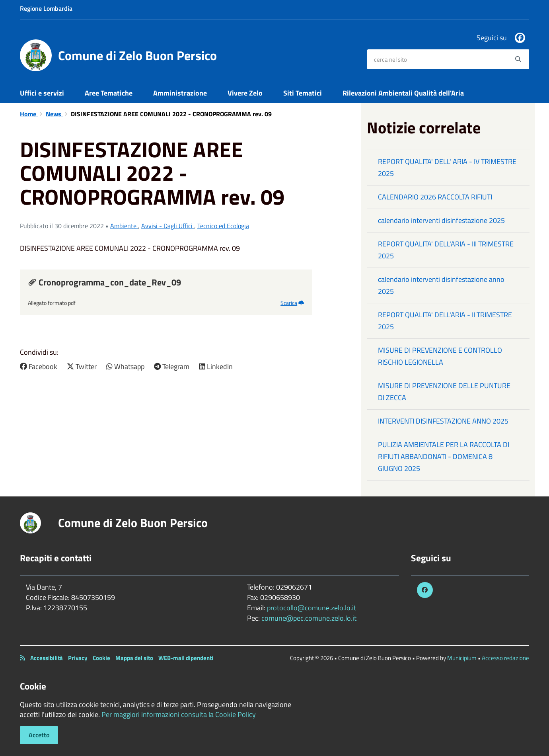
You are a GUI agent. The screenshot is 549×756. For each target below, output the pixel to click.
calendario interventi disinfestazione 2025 (441, 220)
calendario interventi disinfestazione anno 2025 (441, 285)
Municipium (462, 658)
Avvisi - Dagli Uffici (168, 226)
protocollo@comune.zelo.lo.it (311, 608)
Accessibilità (47, 658)
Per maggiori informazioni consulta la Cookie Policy (179, 714)
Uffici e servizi (42, 93)
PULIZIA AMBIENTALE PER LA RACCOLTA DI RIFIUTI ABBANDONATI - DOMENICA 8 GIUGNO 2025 (444, 456)
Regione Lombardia (46, 8)
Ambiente (124, 226)
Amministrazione (180, 93)
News (54, 114)
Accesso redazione (505, 658)
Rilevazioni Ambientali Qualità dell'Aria (403, 93)
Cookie (101, 658)
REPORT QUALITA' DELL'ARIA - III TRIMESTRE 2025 (446, 250)
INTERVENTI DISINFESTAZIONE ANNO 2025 (443, 421)
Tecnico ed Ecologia (223, 226)
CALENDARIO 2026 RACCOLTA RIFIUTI (435, 197)
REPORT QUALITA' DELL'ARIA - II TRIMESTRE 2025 (445, 321)
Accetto (39, 735)
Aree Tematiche (109, 93)
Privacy (78, 658)
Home (29, 114)
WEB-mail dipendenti (186, 658)
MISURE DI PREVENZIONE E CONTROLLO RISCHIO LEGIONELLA (440, 356)
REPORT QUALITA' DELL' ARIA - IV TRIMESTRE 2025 (447, 167)
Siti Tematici (303, 93)
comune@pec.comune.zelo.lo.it (309, 618)
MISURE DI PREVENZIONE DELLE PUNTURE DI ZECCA (444, 392)
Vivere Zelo (245, 93)
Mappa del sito (134, 658)
